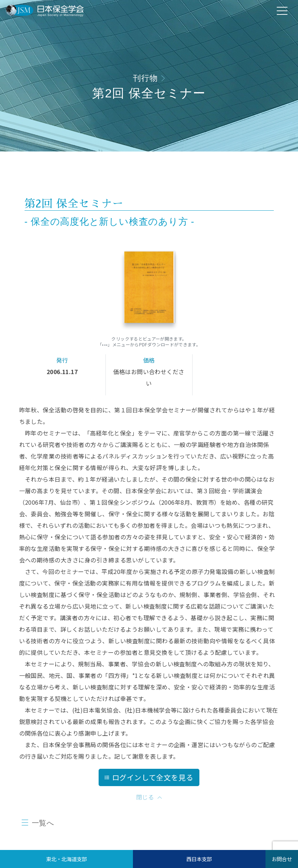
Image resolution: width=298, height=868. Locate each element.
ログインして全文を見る (149, 777)
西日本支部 (199, 859)
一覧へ (43, 823)
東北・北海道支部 (66, 859)
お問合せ (282, 859)
